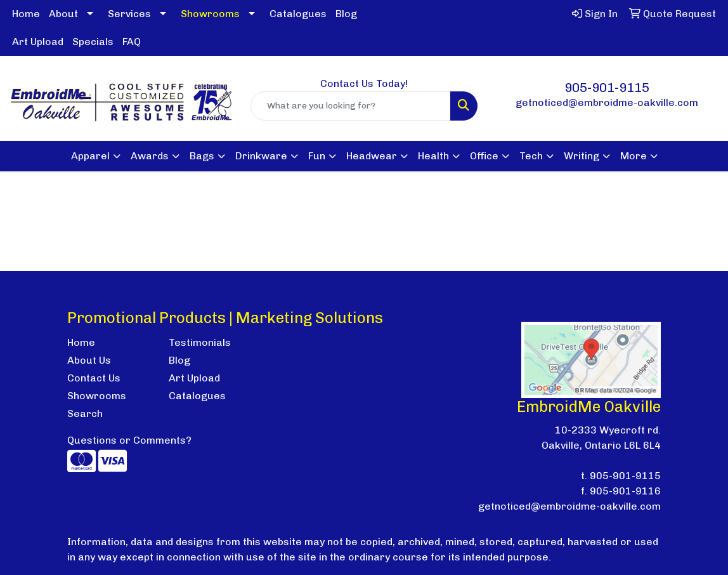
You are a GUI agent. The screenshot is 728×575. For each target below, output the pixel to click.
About (63, 14)
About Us (89, 360)
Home (26, 14)
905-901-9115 (607, 88)
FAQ (132, 42)
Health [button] (433, 156)
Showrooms (97, 396)
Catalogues (298, 14)
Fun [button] (317, 156)
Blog (346, 14)
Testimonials (200, 342)
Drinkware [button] (261, 156)
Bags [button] (202, 156)
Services (129, 14)
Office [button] (484, 156)
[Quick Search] (351, 106)
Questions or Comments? (129, 440)
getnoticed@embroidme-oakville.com (607, 102)
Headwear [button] (372, 156)
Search (85, 413)
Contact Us (94, 378)
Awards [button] (150, 156)
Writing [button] (582, 156)
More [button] (634, 156)
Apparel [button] (90, 156)
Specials (93, 42)
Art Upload (38, 42)
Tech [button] (531, 156)
